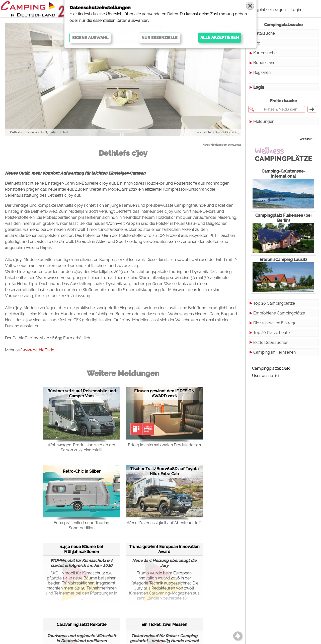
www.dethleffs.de (38, 350)
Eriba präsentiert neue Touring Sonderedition (82, 525)
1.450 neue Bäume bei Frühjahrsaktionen (82, 549)
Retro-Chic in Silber (82, 471)
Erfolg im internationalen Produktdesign (164, 445)
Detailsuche (264, 33)
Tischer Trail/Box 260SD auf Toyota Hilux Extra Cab (164, 471)
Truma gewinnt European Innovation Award (164, 549)
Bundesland (264, 63)
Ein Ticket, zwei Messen (164, 625)
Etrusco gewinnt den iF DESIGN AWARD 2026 (164, 393)
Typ (257, 43)
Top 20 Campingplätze (274, 303)
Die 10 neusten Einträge (275, 323)
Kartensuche (265, 53)
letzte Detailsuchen (271, 342)
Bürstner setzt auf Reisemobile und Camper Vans (82, 393)
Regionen (262, 72)
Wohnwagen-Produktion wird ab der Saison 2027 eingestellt (82, 447)
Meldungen (264, 121)
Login (296, 10)
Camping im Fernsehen (274, 352)
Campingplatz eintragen (264, 10)
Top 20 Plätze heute (271, 333)
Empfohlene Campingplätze (279, 313)
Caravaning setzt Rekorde (82, 625)
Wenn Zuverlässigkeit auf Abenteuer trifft (164, 523)
